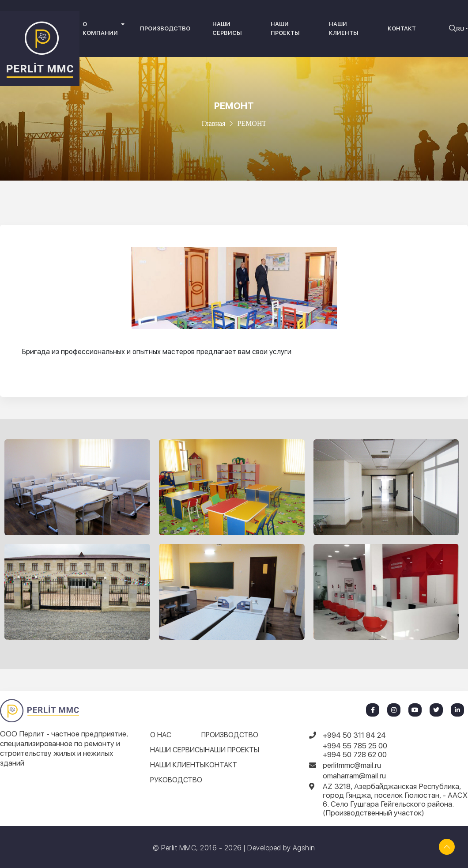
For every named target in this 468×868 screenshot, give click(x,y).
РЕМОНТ (252, 123)
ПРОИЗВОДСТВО (165, 28)
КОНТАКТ (402, 28)
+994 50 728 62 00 (355, 755)
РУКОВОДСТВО (176, 780)
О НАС (161, 735)
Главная (214, 123)
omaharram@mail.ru (354, 776)
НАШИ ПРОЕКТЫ (285, 28)
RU (460, 29)
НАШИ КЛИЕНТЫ (344, 28)
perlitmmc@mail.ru (352, 765)
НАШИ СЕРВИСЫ (227, 28)
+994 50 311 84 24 (354, 735)
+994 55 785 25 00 (355, 746)
